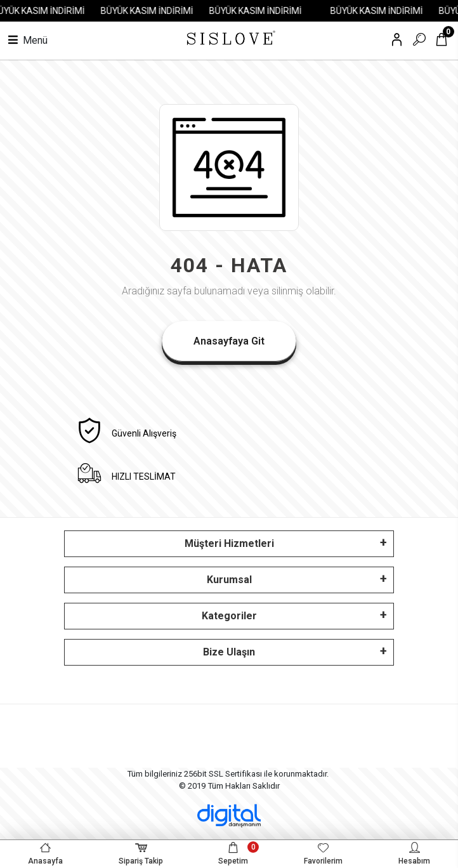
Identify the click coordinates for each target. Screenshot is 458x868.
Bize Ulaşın (229, 652)
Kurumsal (229, 580)
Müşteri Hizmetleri (229, 543)
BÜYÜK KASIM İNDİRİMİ (152, 11)
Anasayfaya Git (229, 341)
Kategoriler (229, 616)
